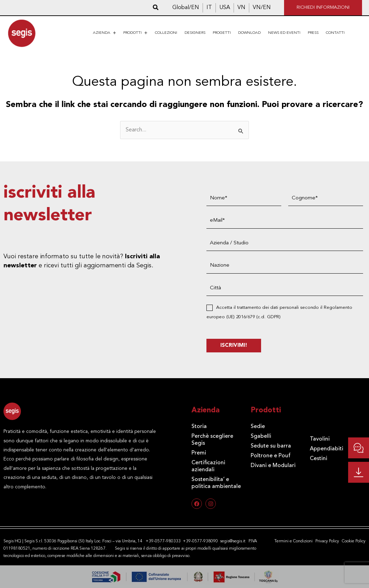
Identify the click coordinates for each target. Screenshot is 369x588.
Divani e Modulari (273, 466)
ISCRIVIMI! (234, 346)
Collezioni (166, 33)
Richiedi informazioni (323, 7)
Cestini (319, 459)
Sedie (258, 427)
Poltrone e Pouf (271, 456)
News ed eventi (284, 33)
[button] (156, 8)
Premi (199, 453)
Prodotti (135, 33)
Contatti (335, 33)
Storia (199, 427)
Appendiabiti (327, 449)
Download (249, 33)
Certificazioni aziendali (208, 466)
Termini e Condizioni (293, 541)
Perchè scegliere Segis (212, 440)
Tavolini (320, 439)
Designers (195, 33)
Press (313, 33)
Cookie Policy (354, 541)
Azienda (105, 33)
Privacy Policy (327, 541)
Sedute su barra (271, 446)
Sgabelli (261, 436)
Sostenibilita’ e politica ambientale (216, 483)
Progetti (222, 33)
